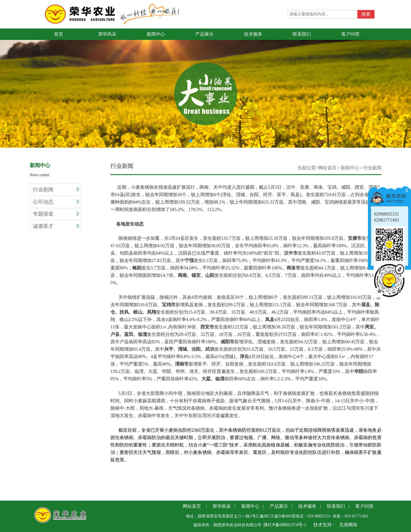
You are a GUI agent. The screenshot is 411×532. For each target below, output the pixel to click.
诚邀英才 (56, 226)
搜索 (366, 14)
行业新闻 (56, 190)
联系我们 (336, 506)
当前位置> (308, 168)
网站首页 (327, 168)
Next (407, 83)
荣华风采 (222, 506)
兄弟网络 (348, 525)
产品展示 (279, 506)
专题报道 (56, 214)
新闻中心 (350, 168)
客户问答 (364, 506)
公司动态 (56, 202)
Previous (4, 83)
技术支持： (325, 525)
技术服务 (307, 506)
